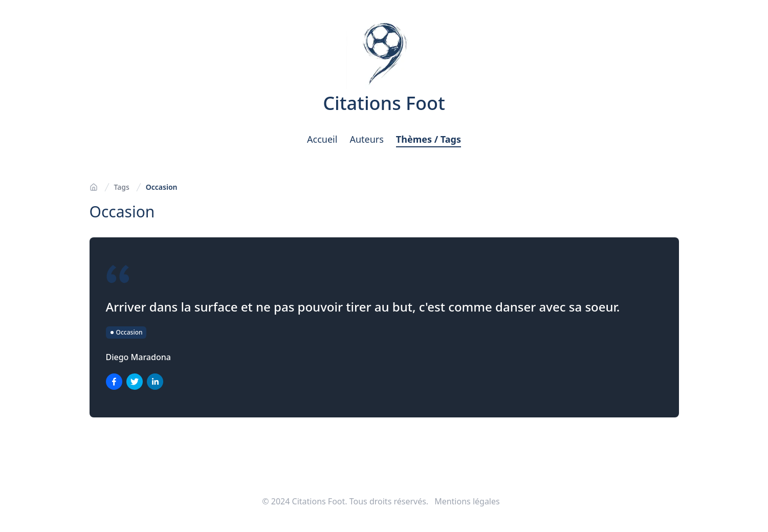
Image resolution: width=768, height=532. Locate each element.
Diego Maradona (138, 357)
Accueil (322, 139)
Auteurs (366, 139)
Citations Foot (384, 103)
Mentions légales (467, 501)
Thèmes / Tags (429, 139)
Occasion (162, 187)
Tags (122, 187)
